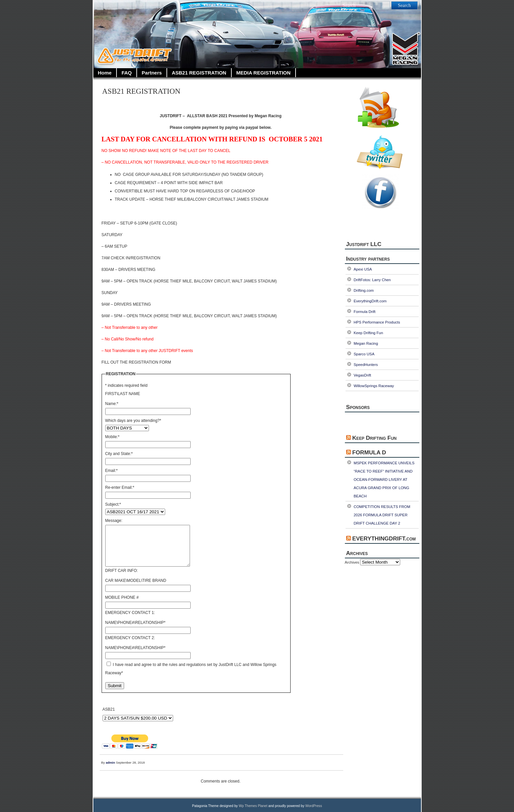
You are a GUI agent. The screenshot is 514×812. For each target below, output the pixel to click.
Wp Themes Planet (253, 806)
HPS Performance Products (377, 322)
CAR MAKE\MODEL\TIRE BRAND (136, 581)
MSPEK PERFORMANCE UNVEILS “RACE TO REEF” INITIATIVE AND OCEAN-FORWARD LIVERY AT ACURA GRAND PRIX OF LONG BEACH (384, 480)
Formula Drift (365, 312)
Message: (114, 521)
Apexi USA (363, 269)
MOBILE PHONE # (122, 597)
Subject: (113, 504)
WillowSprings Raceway (374, 386)
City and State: (119, 454)
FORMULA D (369, 453)
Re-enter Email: (120, 487)
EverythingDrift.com (370, 301)
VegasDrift (363, 375)
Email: (112, 471)
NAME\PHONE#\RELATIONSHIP (136, 623)
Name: (112, 404)
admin (110, 762)
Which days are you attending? (133, 421)
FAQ (127, 73)
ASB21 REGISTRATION (199, 73)
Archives (352, 562)
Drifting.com (364, 290)
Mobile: (112, 437)
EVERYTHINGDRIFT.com (384, 539)
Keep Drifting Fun (369, 333)
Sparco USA (364, 354)
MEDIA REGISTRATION (263, 73)
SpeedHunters (366, 365)
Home (105, 73)
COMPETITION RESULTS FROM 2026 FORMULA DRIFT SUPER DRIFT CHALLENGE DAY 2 (382, 515)
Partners (152, 73)
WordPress (313, 806)
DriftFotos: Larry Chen (372, 280)
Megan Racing (366, 343)
